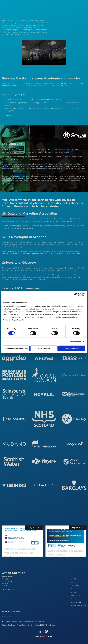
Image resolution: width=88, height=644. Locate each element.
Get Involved (6, 115)
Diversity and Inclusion (78, 605)
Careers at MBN (76, 602)
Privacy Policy (22, 625)
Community (75, 589)
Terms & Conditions (9, 625)
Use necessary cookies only (16, 348)
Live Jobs (74, 592)
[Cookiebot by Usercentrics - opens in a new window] (75, 294)
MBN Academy (76, 595)
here (27, 320)
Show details (75, 342)
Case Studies (75, 585)
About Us (74, 579)
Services (74, 582)
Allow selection (44, 348)
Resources (74, 599)
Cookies (30, 625)
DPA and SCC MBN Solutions (45, 625)
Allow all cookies (72, 348)
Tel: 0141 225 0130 (8, 590)
